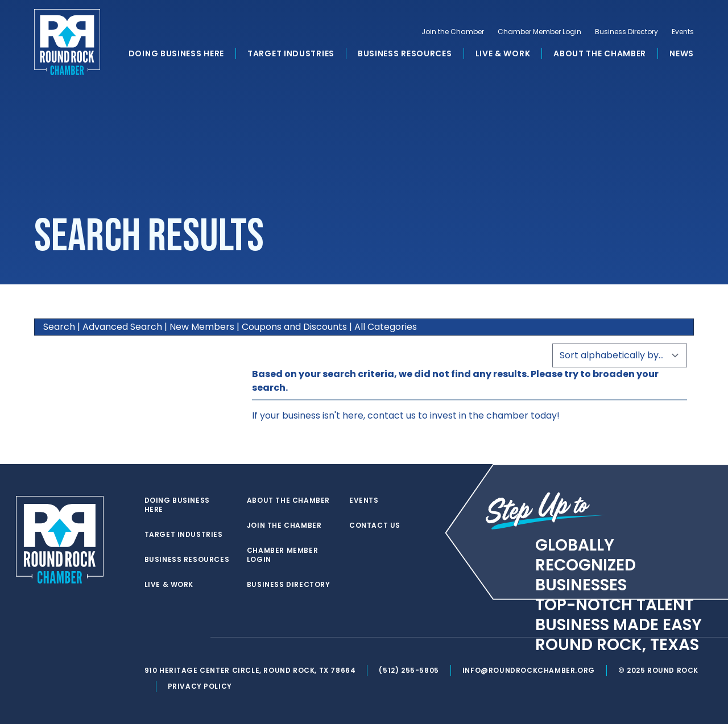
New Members (202, 327)
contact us (392, 415)
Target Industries (291, 53)
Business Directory (626, 32)
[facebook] (173, 638)
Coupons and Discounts (294, 327)
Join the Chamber (453, 32)
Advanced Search (122, 327)
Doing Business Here (176, 53)
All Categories (386, 327)
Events (683, 32)
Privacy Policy (200, 686)
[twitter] (150, 638)
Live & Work (503, 53)
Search (59, 327)
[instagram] (196, 638)
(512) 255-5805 (409, 670)
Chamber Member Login (539, 32)
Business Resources (405, 53)
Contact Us (375, 526)
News (682, 53)
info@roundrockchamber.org (529, 670)
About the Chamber (600, 53)
